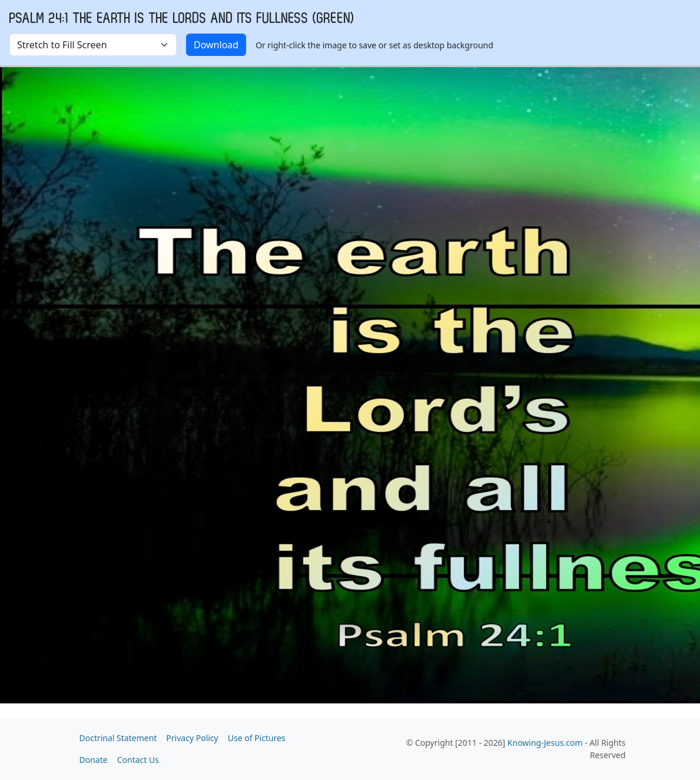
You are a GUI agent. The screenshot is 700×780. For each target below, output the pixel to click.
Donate (94, 760)
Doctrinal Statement (118, 738)
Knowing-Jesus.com (545, 743)
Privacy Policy (192, 738)
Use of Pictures (257, 738)
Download (216, 45)
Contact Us (138, 760)
